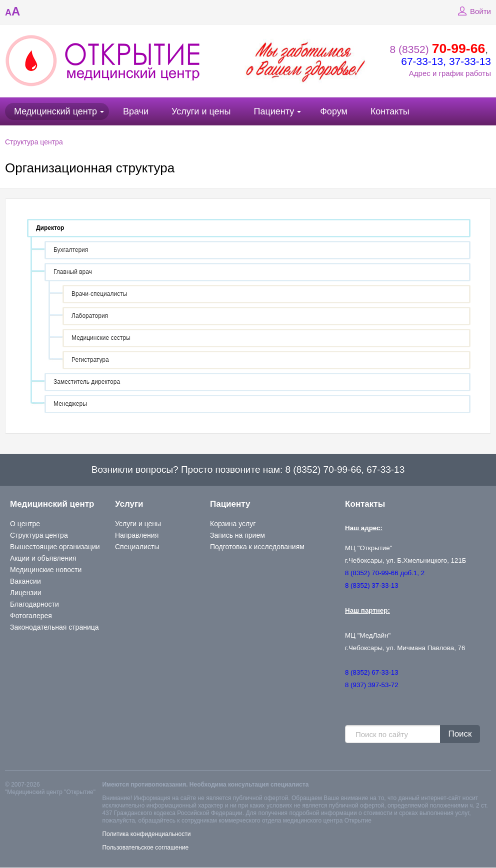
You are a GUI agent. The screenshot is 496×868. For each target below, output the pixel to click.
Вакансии (25, 581)
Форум (334, 111)
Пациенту (274, 111)
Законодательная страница (54, 627)
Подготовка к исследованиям (257, 547)
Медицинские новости (46, 570)
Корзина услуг (233, 524)
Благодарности (34, 604)
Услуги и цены (201, 111)
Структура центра (34, 142)
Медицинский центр (55, 111)
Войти (473, 11)
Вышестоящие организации (55, 547)
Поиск (460, 734)
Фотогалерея (31, 616)
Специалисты (137, 547)
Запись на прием (237, 535)
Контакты (390, 111)
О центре (25, 524)
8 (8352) (438, 49)
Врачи (136, 111)
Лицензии (25, 593)
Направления (137, 535)
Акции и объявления (43, 558)
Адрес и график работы (450, 73)
